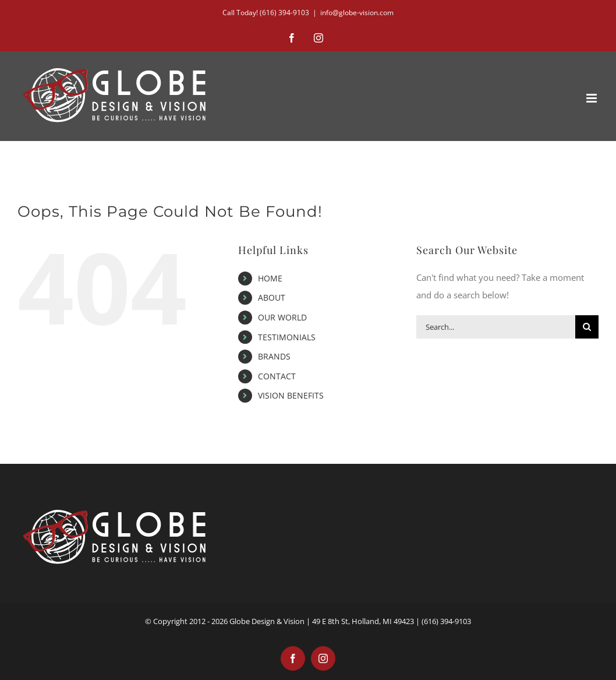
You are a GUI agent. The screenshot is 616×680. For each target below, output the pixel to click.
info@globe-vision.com (357, 13)
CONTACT (277, 376)
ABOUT (272, 297)
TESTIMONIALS (287, 337)
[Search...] (496, 327)
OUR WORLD (282, 317)
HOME (270, 278)
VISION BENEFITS (291, 395)
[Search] (587, 327)
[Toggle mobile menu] (592, 98)
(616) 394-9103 (284, 13)
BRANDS (274, 356)
